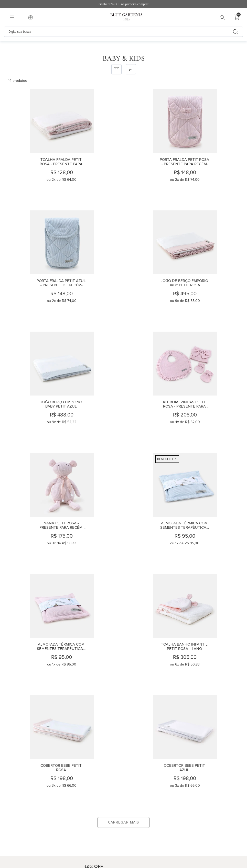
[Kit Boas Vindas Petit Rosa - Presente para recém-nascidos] (205, 268)
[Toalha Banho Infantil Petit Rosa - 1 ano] (41, 510)
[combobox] (123, 32)
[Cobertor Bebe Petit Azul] (205, 510)
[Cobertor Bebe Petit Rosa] (123, 510)
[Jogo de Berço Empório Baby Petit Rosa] (41, 268)
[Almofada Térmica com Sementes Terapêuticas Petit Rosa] (205, 389)
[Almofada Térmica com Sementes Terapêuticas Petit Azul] (123, 389)
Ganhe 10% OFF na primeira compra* (217, 4)
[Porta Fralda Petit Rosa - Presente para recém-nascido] (123, 146)
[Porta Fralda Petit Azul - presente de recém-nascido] (205, 146)
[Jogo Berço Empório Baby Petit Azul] (123, 268)
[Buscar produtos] (235, 32)
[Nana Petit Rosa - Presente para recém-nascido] (41, 389)
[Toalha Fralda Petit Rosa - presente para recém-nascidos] (41, 146)
